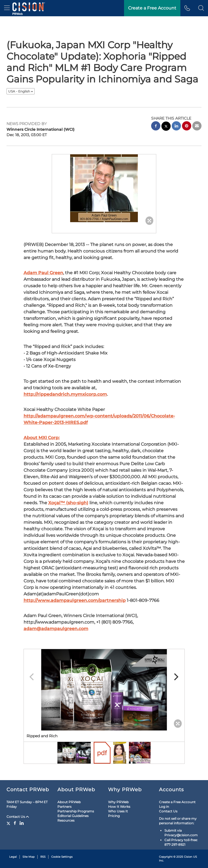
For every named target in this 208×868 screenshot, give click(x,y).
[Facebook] (15, 823)
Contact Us (18, 817)
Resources (66, 820)
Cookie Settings (62, 857)
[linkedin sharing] (176, 127)
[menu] (7, 8)
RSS (43, 857)
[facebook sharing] (156, 127)
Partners (64, 807)
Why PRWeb (118, 802)
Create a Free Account (177, 802)
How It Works (119, 807)
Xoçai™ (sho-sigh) (68, 503)
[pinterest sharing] (187, 127)
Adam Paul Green (43, 273)
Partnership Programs (76, 811)
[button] (201, 8)
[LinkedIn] (22, 823)
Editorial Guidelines (73, 816)
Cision (188, 857)
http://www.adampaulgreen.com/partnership (75, 600)
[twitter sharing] (166, 127)
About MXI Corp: (42, 438)
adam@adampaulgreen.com (56, 629)
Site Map (29, 857)
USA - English (21, 91)
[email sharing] (197, 127)
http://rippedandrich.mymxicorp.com (65, 394)
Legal (13, 857)
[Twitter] (9, 823)
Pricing (114, 816)
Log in (164, 807)
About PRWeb (69, 802)
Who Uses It (118, 811)
